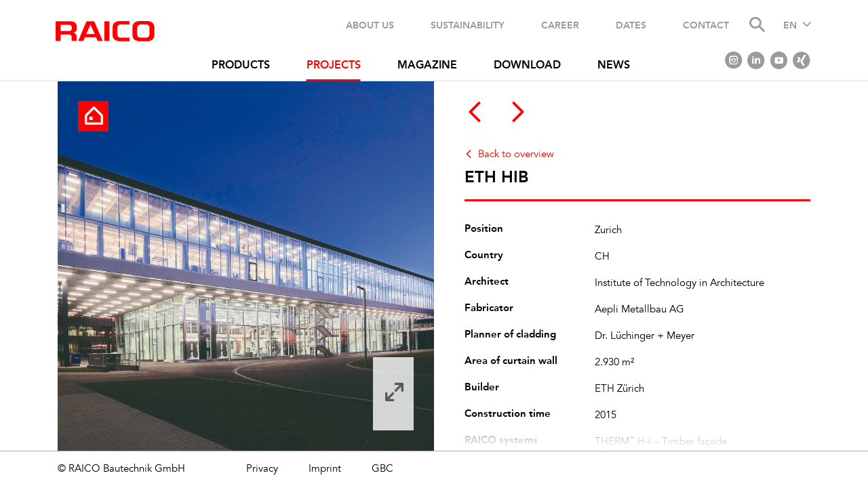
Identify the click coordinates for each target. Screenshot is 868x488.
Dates (631, 25)
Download (527, 66)
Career (560, 25)
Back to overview (516, 155)
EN (790, 26)
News (614, 66)
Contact (706, 25)
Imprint (325, 469)
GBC (382, 469)
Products (241, 66)
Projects (334, 66)
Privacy (262, 469)
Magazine (427, 66)
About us (370, 25)
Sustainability (468, 25)
